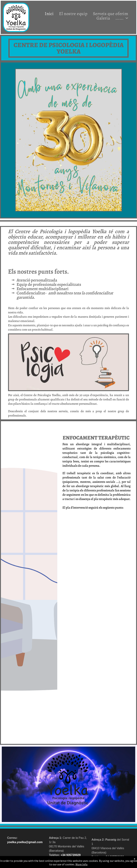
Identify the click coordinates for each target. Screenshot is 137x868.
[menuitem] (49, 14)
